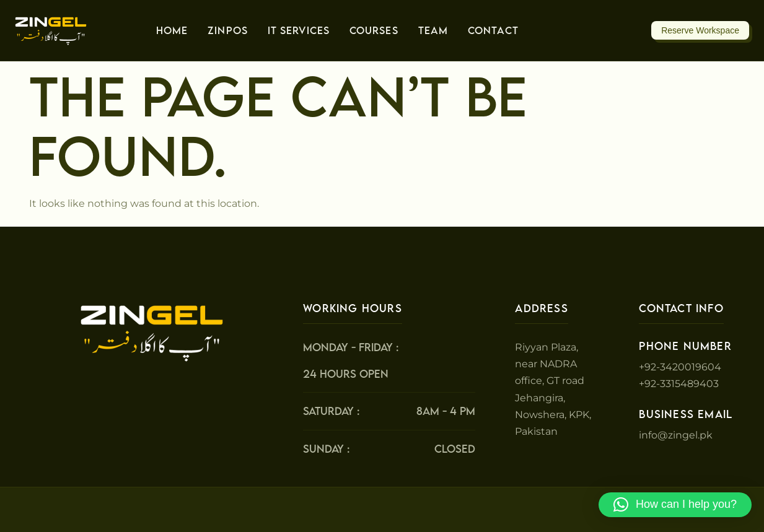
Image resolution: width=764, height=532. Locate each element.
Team (433, 30)
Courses (374, 30)
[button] (675, 505)
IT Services (299, 30)
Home (172, 30)
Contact (493, 30)
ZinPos (228, 30)
